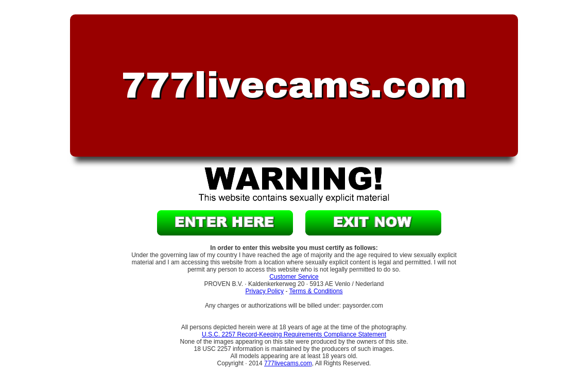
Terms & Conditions (316, 291)
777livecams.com (288, 363)
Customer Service (294, 277)
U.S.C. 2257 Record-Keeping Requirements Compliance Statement (294, 334)
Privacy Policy (264, 291)
